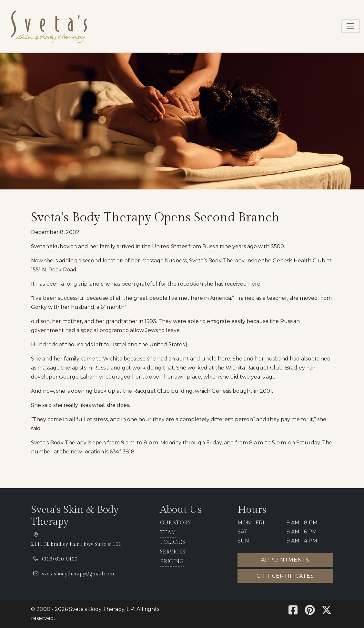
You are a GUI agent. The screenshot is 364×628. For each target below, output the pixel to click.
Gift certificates (285, 576)
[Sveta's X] (327, 612)
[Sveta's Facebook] (293, 612)
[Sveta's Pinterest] (310, 612)
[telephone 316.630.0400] (60, 559)
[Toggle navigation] (350, 26)
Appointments (285, 560)
